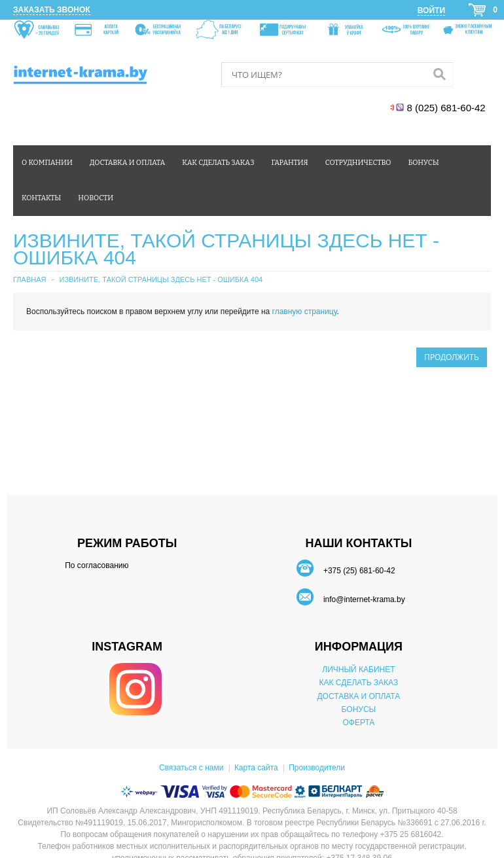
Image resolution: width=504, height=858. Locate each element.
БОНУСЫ (359, 709)
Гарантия (290, 163)
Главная (29, 279)
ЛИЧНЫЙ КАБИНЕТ (358, 670)
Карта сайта (256, 768)
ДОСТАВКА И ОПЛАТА (358, 696)
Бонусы (423, 163)
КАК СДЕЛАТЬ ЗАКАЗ (359, 683)
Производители (317, 768)
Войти (431, 10)
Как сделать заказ (218, 163)
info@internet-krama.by (364, 599)
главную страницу (305, 312)
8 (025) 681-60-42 (447, 108)
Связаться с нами (191, 768)
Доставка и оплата (127, 163)
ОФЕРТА (358, 723)
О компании (47, 163)
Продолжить (452, 357)
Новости (96, 198)
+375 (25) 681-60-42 (359, 571)
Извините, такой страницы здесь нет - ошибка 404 (161, 279)
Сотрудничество (358, 163)
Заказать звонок (52, 10)
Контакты (41, 198)
